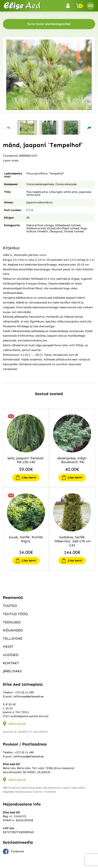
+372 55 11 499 (24, 692)
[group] (49, 75)
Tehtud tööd (15, 614)
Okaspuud (56, 231)
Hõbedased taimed (68, 225)
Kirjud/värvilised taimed (63, 228)
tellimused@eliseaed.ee (28, 696)
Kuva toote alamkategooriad (49, 24)
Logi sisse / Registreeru (69, 6)
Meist (8, 647)
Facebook (13, 852)
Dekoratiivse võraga (40, 225)
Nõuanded (13, 630)
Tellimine (13, 639)
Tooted (10, 606)
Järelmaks (12, 671)
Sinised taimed (74, 231)
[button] (9, 128)
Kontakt (11, 663)
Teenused (12, 622)
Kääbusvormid (36, 228)
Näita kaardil (17, 723)
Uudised (11, 655)
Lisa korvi (29, 477)
